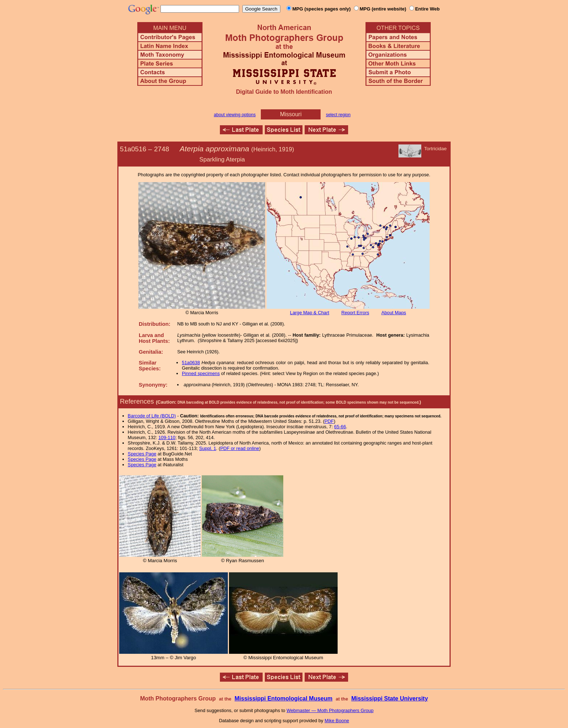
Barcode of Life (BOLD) (152, 416)
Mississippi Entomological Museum (283, 698)
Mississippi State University (390, 698)
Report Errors (355, 313)
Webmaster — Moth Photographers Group (330, 710)
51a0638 (191, 363)
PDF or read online (240, 448)
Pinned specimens (201, 373)
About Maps (394, 313)
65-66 (340, 427)
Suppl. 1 (208, 448)
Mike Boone (337, 721)
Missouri (291, 114)
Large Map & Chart (310, 313)
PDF (329, 421)
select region (338, 115)
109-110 (167, 437)
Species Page (142, 454)
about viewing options (235, 115)
